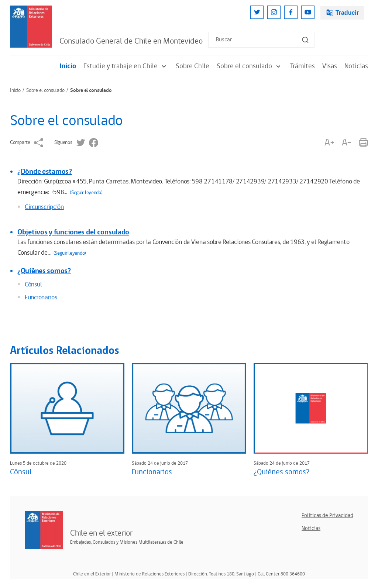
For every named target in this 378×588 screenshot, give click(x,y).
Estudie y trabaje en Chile (126, 66)
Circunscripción (44, 207)
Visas (330, 66)
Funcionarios (41, 298)
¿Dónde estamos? (45, 172)
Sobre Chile (193, 66)
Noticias (356, 66)
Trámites (303, 66)
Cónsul (33, 285)
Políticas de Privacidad (327, 515)
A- (347, 143)
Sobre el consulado (250, 66)
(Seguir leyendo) (86, 193)
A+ (329, 143)
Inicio (68, 66)
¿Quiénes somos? (44, 271)
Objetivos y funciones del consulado (73, 232)
